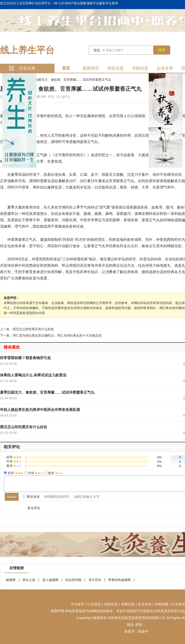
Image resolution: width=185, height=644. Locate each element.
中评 (35, 473)
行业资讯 (94, 604)
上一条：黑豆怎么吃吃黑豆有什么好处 (27, 329)
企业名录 (165, 68)
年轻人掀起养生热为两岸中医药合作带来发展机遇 (40, 410)
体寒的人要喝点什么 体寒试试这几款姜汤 (33, 375)
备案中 (143, 631)
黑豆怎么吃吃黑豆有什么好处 (24, 427)
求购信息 (140, 68)
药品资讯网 (73, 580)
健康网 (11, 580)
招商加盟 (161, 604)
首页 (66, 68)
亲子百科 (95, 580)
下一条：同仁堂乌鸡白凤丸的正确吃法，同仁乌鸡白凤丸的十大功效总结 (51, 335)
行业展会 (178, 604)
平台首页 (77, 604)
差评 (55, 473)
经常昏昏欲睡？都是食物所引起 (25, 358)
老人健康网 (50, 580)
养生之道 (29, 580)
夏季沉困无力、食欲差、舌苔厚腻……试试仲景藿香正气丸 (70, 80)
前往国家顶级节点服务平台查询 (96, 3)
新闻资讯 (91, 68)
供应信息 (116, 68)
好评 (15, 473)
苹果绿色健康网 (119, 580)
